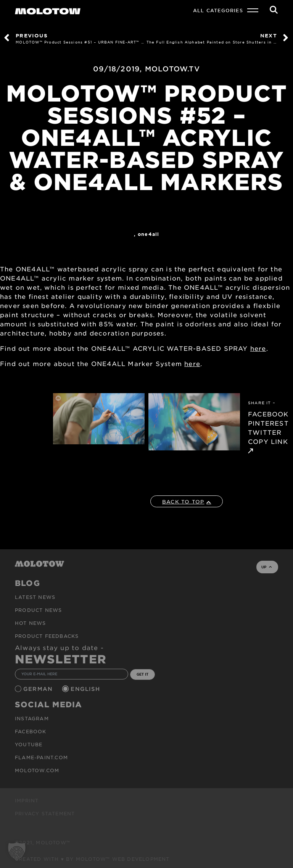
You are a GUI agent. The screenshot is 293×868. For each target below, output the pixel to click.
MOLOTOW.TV (172, 69)
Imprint (27, 800)
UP (266, 567)
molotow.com (37, 770)
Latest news (35, 597)
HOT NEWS (31, 623)
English (86, 689)
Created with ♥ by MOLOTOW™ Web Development (92, 859)
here (258, 348)
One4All (148, 234)
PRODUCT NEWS (38, 610)
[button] (17, 851)
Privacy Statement (45, 813)
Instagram (32, 718)
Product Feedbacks (47, 636)
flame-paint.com (41, 757)
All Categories (218, 10)
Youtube (29, 744)
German (39, 689)
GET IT (142, 674)
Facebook (31, 731)
